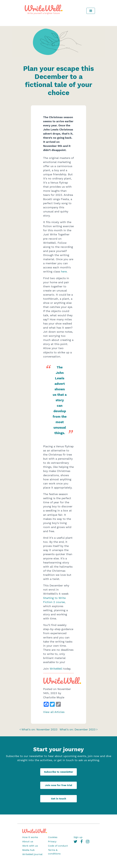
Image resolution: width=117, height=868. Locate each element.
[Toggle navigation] (91, 11)
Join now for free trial (58, 785)
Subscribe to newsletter (59, 772)
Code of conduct (58, 846)
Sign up (78, 837)
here (64, 271)
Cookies (53, 837)
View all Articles (54, 712)
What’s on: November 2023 (39, 729)
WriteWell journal (32, 854)
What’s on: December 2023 (78, 729)
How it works (30, 837)
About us (28, 841)
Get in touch (59, 799)
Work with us (30, 846)
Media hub (28, 850)
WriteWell (56, 669)
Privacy (52, 841)
